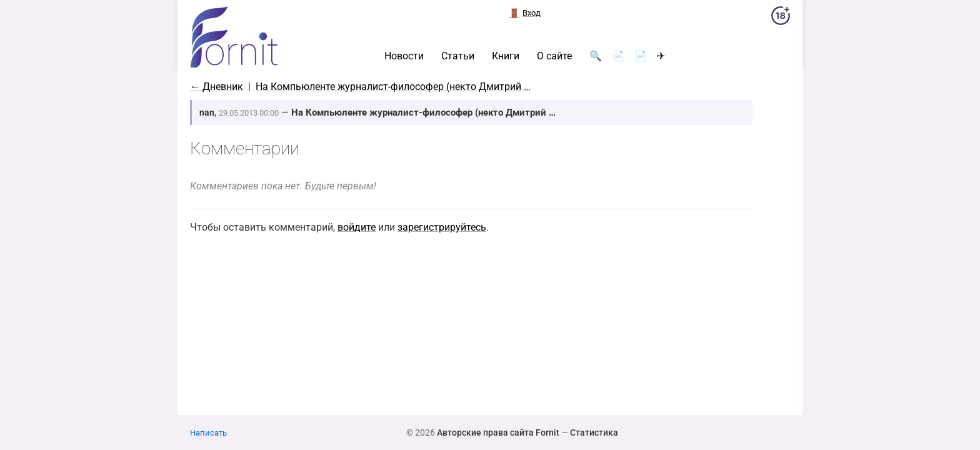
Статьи (458, 56)
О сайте (554, 56)
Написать (208, 433)
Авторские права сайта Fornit (498, 432)
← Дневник (217, 87)
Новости (404, 56)
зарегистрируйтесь (442, 227)
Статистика (594, 432)
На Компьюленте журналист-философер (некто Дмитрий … (393, 87)
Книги (506, 56)
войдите (357, 227)
